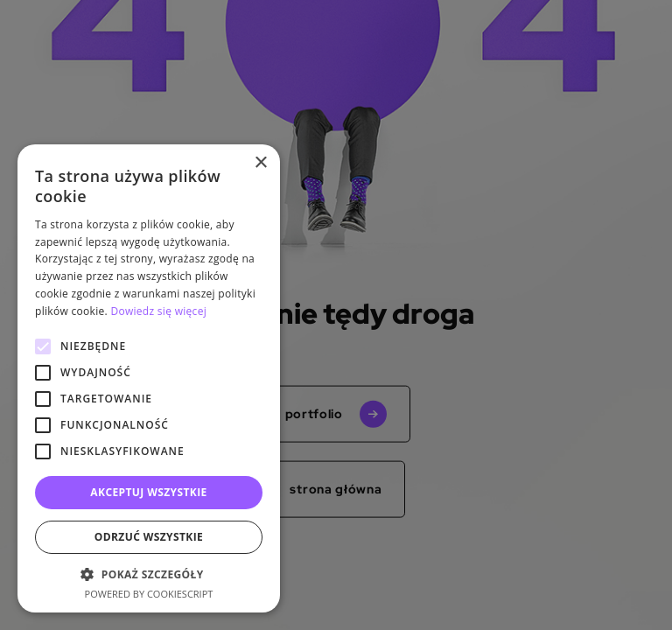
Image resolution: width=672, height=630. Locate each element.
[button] (149, 574)
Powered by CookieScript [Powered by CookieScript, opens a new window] (149, 594)
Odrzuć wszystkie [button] (149, 537)
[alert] (336, 315)
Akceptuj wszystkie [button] (148, 492)
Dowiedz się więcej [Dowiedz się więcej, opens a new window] (158, 311)
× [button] (260, 163)
